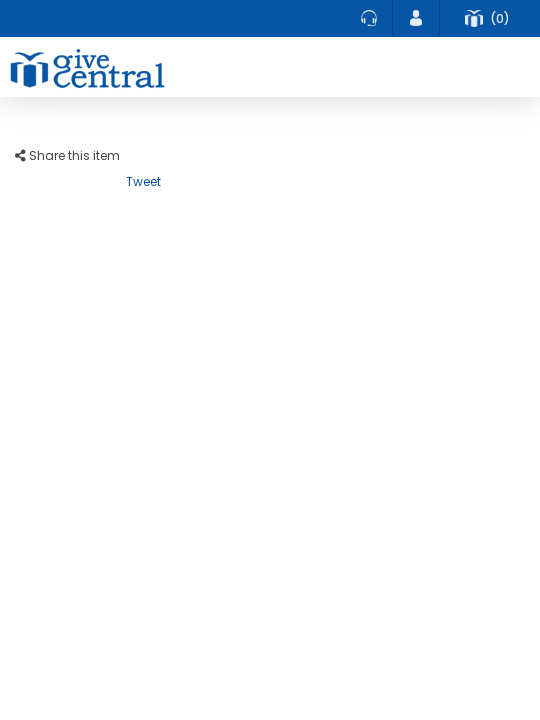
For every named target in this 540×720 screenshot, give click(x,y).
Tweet (143, 181)
